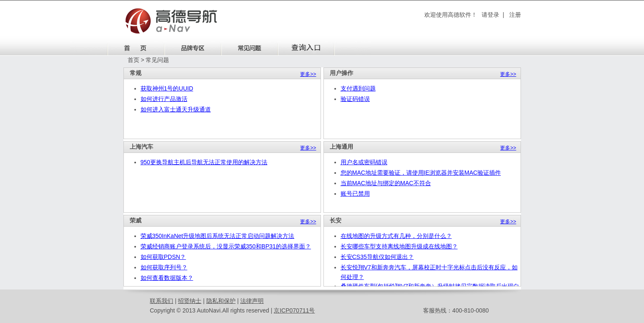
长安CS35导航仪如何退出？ (377, 257)
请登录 (490, 15)
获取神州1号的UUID (167, 88)
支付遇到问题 (358, 88)
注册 (515, 15)
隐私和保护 (221, 301)
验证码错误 (355, 99)
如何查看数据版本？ (167, 278)
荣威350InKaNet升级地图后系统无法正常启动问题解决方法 (218, 236)
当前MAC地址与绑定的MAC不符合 (386, 183)
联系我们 (162, 301)
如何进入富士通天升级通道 (176, 109)
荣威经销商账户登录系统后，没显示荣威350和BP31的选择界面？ (226, 246)
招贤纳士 (190, 301)
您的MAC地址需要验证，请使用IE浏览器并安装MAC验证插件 (421, 173)
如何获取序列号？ (164, 267)
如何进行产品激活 (164, 99)
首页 (133, 60)
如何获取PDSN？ (163, 257)
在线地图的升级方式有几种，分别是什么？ (396, 236)
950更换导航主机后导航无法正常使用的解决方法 (204, 162)
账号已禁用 (355, 194)
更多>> (308, 74)
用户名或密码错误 (364, 162)
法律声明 (252, 301)
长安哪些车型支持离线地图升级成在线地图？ (399, 246)
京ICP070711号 (294, 310)
